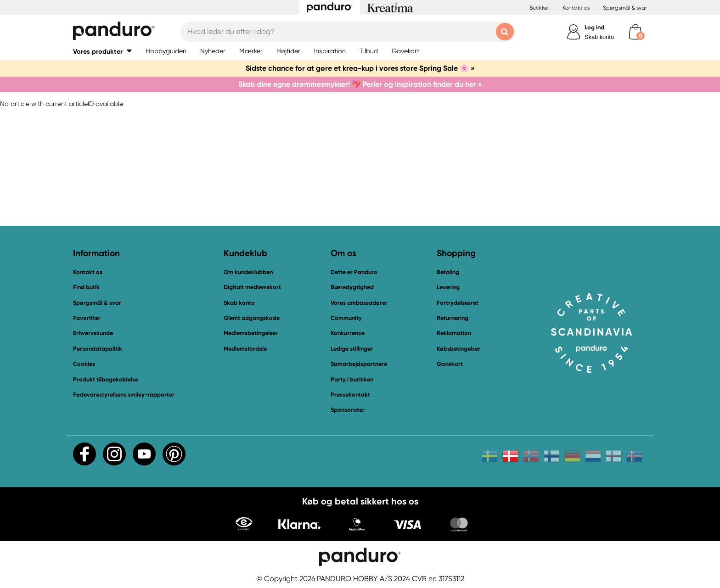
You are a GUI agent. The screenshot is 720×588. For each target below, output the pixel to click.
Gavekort (450, 364)
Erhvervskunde (93, 333)
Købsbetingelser (458, 349)
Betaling (448, 272)
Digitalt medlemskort (252, 287)
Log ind (594, 27)
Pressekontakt (350, 395)
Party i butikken (352, 379)
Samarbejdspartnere (359, 364)
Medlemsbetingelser (251, 333)
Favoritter (87, 318)
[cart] (635, 32)
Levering (448, 287)
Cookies (84, 364)
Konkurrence (348, 333)
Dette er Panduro (354, 272)
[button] (102, 51)
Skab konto (599, 37)
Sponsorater (348, 410)
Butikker (539, 8)
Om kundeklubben (248, 272)
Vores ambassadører (359, 303)
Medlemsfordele (245, 349)
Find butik (86, 287)
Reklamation (454, 333)
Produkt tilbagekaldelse (106, 379)
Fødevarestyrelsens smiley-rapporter (124, 395)
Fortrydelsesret (458, 303)
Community (346, 318)
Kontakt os (576, 8)
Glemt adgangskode (252, 318)
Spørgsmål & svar (625, 8)
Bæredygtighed (352, 287)
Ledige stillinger (352, 349)
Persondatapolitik (98, 349)
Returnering (453, 318)
